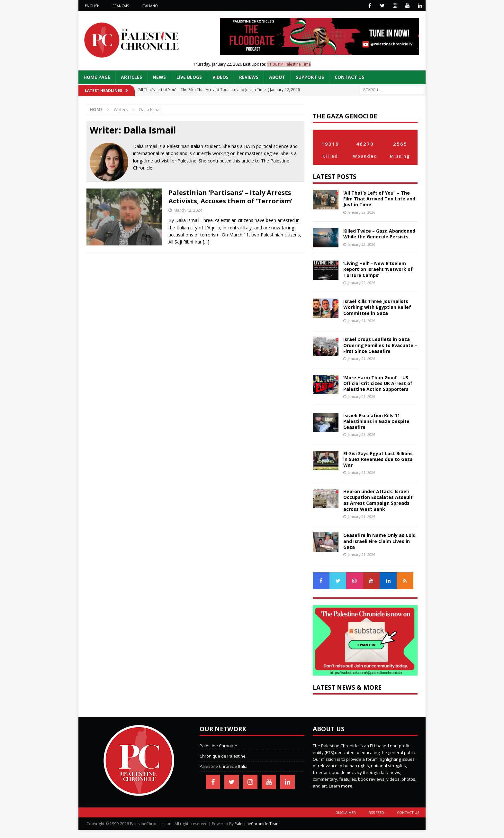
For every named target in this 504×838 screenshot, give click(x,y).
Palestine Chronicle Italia (224, 766)
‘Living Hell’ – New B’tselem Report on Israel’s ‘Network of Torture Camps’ (378, 269)
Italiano (150, 6)
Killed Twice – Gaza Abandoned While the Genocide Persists (379, 234)
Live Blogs (189, 77)
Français (121, 6)
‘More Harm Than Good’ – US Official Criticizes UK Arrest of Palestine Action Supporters (378, 383)
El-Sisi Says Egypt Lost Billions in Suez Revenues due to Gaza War (378, 459)
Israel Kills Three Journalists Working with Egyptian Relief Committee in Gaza (377, 307)
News (159, 77)
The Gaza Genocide (345, 116)
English (92, 6)
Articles (131, 77)
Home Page (97, 77)
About (277, 77)
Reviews (249, 77)
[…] (206, 242)
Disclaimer (346, 812)
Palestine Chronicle (218, 746)
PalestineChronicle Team (257, 824)
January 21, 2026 (361, 321)
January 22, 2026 (361, 212)
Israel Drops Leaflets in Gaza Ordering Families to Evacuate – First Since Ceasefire (380, 345)
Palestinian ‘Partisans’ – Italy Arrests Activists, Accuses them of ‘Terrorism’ (230, 197)
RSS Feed (376, 812)
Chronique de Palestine (223, 756)
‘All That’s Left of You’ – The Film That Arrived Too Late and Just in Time (379, 199)
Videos (221, 77)
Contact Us (349, 77)
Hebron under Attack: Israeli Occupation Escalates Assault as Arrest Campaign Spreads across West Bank (378, 500)
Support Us (310, 77)
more (347, 786)
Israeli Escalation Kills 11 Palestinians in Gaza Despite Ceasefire (376, 421)
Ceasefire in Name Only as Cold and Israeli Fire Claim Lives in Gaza (379, 541)
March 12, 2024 (188, 210)
